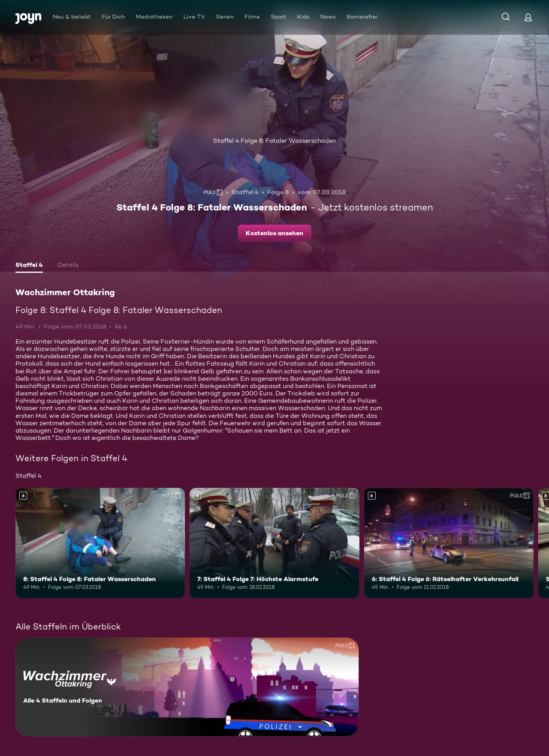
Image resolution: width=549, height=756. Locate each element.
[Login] (528, 17)
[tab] (29, 266)
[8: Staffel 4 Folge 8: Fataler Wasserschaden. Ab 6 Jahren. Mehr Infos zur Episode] (100, 543)
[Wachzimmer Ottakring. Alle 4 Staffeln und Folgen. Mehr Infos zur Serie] (187, 687)
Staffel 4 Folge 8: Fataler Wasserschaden (274, 141)
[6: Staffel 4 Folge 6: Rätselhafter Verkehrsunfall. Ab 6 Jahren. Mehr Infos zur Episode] (449, 543)
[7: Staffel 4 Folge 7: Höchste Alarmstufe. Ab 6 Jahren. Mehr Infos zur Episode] (274, 543)
